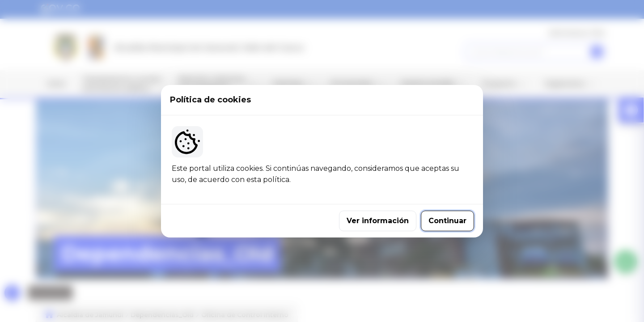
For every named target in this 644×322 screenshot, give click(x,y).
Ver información (378, 221)
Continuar (447, 221)
